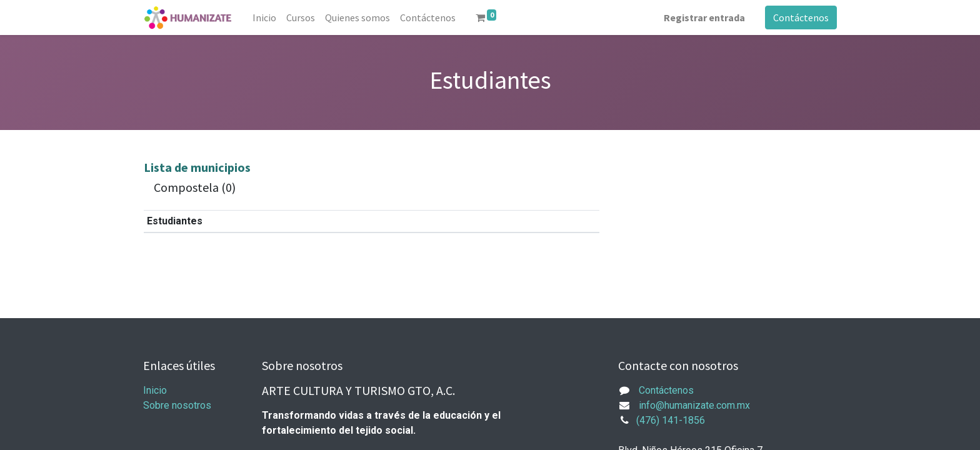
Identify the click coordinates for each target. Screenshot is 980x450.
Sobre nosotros (177, 405)
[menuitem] (264, 17)
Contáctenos (801, 17)
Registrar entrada (704, 17)
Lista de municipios (197, 167)
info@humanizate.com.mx (694, 405)
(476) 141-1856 (671, 420)
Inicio (155, 390)
